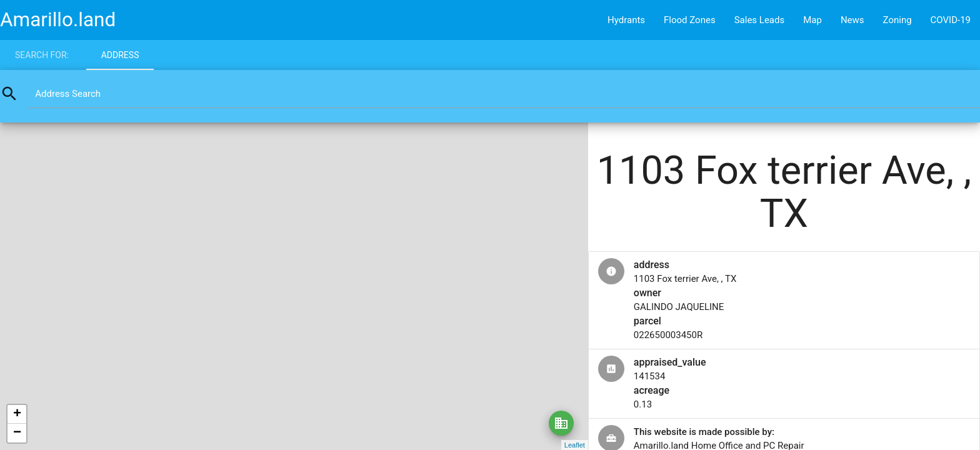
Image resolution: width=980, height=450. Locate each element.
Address (120, 55)
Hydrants (626, 20)
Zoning (897, 20)
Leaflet (575, 445)
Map (812, 20)
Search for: (42, 55)
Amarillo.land (58, 20)
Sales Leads (760, 20)
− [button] (17, 433)
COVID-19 (951, 20)
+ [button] (17, 414)
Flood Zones (690, 20)
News (852, 20)
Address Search (68, 94)
